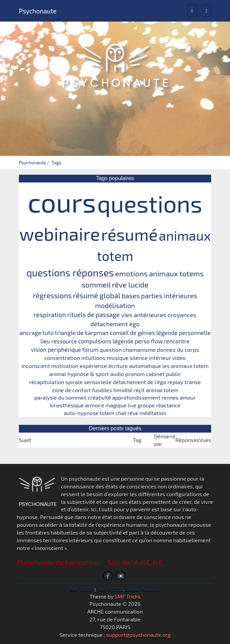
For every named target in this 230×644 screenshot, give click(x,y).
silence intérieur (150, 358)
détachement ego (115, 324)
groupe (146, 405)
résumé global (96, 295)
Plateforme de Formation (58, 562)
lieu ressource (59, 341)
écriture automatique (135, 366)
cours (62, 202)
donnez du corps (178, 349)
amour (188, 397)
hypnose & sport (88, 374)
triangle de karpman (82, 333)
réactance (168, 405)
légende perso (131, 341)
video (179, 358)
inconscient (36, 366)
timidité (123, 390)
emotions (131, 273)
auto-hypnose (81, 413)
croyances (182, 315)
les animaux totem (185, 366)
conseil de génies (133, 333)
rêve (133, 413)
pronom (135, 374)
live (132, 405)
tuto (48, 333)
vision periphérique (56, 349)
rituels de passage (93, 315)
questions (150, 203)
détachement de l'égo (139, 382)
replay (176, 382)
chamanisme (139, 349)
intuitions (93, 358)
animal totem (162, 390)
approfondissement (136, 397)
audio (117, 374)
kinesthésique (67, 405)
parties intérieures (169, 296)
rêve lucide (130, 284)
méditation (153, 413)
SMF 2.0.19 (82, 589)
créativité (99, 397)
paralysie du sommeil (61, 397)
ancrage (30, 333)
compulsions (95, 341)
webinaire (60, 234)
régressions (52, 295)
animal (58, 374)
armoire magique (106, 405)
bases (131, 296)
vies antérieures (144, 315)
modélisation (115, 305)
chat (121, 413)
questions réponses (70, 273)
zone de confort (71, 390)
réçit (139, 390)
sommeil (96, 284)
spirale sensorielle (89, 382)
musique (118, 358)
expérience (93, 366)
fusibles (102, 390)
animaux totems (176, 273)
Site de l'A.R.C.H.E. (136, 562)
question (111, 349)
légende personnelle (183, 333)
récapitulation (47, 382)
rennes (170, 397)
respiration (50, 315)
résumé (130, 234)
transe (193, 382)
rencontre (177, 341)
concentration (62, 358)
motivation (65, 366)
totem (107, 413)
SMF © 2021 (110, 589)
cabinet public (164, 374)
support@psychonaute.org (138, 635)
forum (90, 349)
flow (157, 341)
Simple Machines (143, 589)
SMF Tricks (128, 596)
